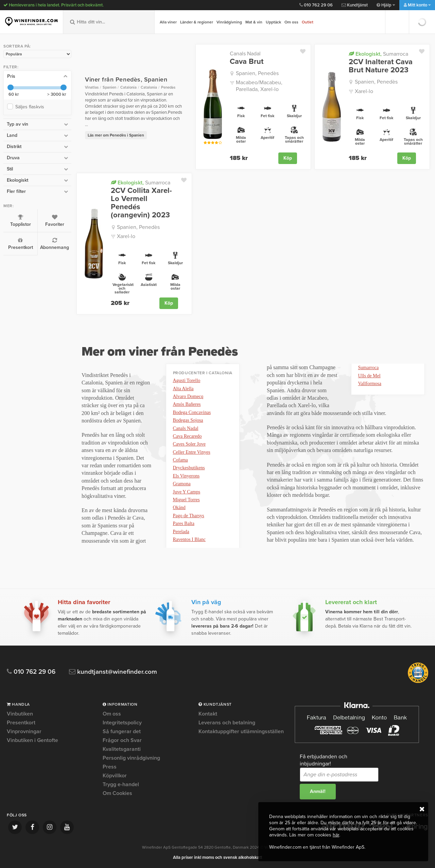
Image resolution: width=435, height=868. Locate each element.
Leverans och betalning (227, 723)
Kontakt (208, 714)
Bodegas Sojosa (188, 420)
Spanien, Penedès (257, 73)
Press (110, 767)
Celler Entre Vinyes (192, 452)
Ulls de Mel (369, 376)
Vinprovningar (24, 731)
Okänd (179, 508)
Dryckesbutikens (189, 468)
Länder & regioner (197, 22)
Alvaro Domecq (188, 396)
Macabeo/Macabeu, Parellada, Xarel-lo (259, 86)
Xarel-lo (364, 91)
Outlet (308, 22)
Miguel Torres (186, 500)
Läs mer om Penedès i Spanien (116, 135)
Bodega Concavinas (192, 412)
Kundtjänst (355, 5)
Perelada (181, 532)
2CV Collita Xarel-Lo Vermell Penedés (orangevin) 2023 (141, 203)
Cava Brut (247, 61)
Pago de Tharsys (189, 516)
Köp (288, 158)
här (336, 835)
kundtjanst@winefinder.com (113, 672)
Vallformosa (370, 384)
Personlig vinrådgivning (131, 758)
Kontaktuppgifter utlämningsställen (241, 731)
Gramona (182, 484)
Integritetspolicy (122, 723)
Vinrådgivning (229, 22)
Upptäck (273, 22)
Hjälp (386, 5)
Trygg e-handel (121, 784)
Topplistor (20, 221)
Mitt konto (417, 5)
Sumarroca (378, 54)
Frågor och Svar (122, 740)
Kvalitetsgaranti (122, 749)
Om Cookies (117, 793)
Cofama (180, 460)
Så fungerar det (122, 731)
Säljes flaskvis (31, 107)
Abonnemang (55, 244)
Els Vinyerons (186, 476)
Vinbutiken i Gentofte (32, 740)
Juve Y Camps (187, 492)
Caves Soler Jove (189, 444)
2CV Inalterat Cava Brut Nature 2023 (381, 66)
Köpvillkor (115, 776)
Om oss (291, 22)
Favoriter (55, 221)
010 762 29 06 (316, 5)
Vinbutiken (20, 714)
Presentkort (20, 244)
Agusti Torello (187, 381)
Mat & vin (254, 22)
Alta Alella (183, 389)
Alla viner (168, 22)
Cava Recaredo (187, 436)
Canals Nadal (245, 54)
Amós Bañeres (187, 404)
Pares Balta (184, 523)
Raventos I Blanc (189, 539)
